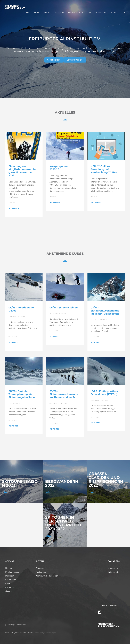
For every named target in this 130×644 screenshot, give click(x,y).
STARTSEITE (26, 13)
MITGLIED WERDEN (75, 13)
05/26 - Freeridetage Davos (21, 309)
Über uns (9, 568)
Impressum (113, 568)
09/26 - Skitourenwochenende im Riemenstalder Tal (64, 394)
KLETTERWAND (100, 13)
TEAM (89, 13)
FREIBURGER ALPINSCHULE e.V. (15, 7)
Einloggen (40, 568)
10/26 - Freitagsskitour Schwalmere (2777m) (104, 393)
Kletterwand (11, 580)
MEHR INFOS (13, 342)
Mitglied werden (12, 572)
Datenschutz (113, 572)
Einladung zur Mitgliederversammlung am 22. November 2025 (23, 171)
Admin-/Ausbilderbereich (47, 576)
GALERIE (113, 13)
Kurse (8, 583)
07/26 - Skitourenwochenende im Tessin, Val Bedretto (105, 311)
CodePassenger (50, 633)
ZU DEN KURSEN (54, 60)
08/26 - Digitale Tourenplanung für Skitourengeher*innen (22, 394)
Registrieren (41, 572)
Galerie (8, 591)
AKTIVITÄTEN (60, 13)
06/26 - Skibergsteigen (64, 308)
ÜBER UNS (47, 13)
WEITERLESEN (14, 208)
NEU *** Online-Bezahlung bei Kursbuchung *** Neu (104, 169)
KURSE (37, 13)
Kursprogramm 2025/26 (59, 168)
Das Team (10, 576)
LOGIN (122, 13)
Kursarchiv (10, 587)
